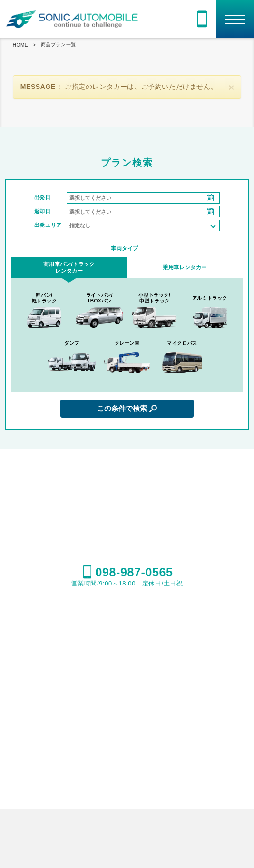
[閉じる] (231, 88)
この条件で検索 (122, 408)
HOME (20, 45)
